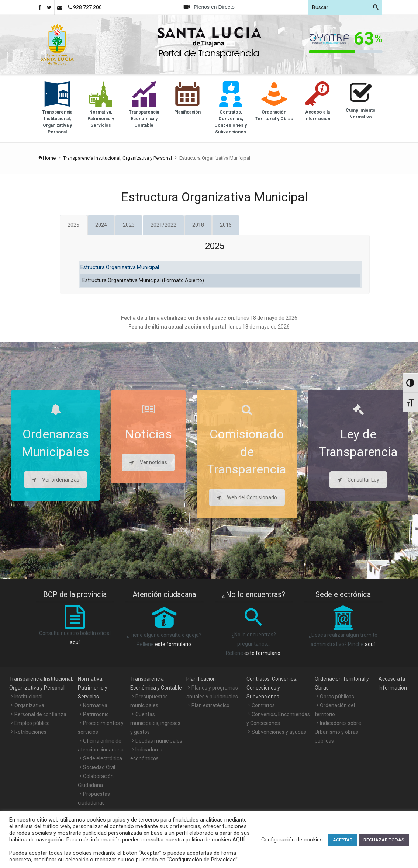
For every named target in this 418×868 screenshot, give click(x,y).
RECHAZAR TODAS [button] (384, 840)
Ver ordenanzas (56, 480)
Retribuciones (30, 732)
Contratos (263, 705)
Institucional (28, 697)
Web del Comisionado (247, 497)
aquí (75, 642)
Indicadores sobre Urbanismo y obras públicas (338, 732)
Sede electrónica (103, 758)
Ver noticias (148, 462)
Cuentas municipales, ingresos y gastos (155, 723)
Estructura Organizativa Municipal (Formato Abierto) (143, 280)
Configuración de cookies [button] (292, 840)
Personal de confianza (40, 714)
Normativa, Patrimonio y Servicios (93, 688)
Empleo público (32, 723)
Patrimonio (96, 714)
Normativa (95, 705)
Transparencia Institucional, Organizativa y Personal (118, 158)
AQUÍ (238, 840)
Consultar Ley (358, 480)
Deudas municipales (159, 741)
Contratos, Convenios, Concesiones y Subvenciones (272, 688)
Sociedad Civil (99, 767)
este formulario (173, 644)
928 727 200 (85, 7)
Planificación (201, 679)
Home (47, 158)
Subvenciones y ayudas (279, 732)
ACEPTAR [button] (343, 840)
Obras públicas (337, 697)
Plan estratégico (210, 705)
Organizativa (29, 705)
